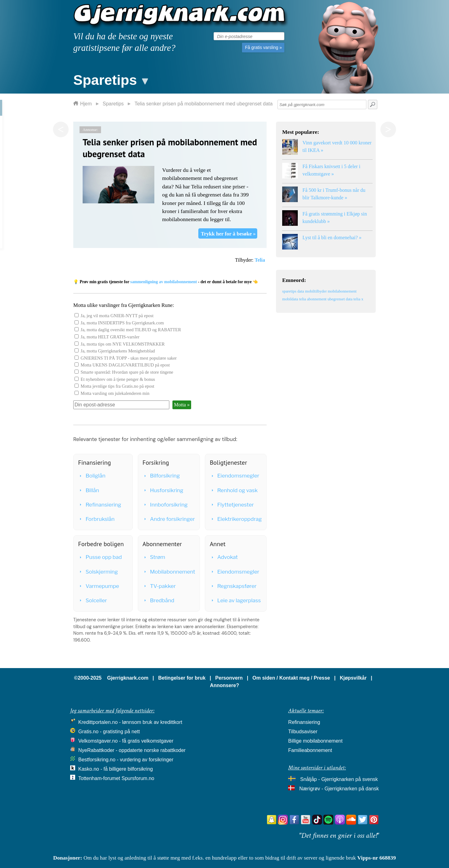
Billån (89, 490)
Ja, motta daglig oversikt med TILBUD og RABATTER (131, 330)
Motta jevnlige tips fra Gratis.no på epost (118, 386)
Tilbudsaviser (303, 732)
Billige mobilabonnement (315, 741)
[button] (110, 78)
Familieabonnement (310, 750)
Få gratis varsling (263, 47)
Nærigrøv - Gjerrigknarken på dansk (339, 789)
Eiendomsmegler (235, 476)
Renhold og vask (234, 490)
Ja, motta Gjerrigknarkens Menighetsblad (118, 351)
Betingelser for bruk (182, 678)
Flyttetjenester (232, 505)
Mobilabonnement (169, 572)
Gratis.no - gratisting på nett (109, 732)
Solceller (93, 600)
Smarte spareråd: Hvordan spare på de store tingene (127, 372)
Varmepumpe (99, 586)
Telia (260, 260)
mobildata (290, 299)
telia (302, 299)
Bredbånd (159, 600)
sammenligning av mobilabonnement (164, 282)
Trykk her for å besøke (228, 234)
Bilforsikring (162, 476)
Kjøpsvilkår (353, 678)
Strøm (154, 557)
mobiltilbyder (316, 291)
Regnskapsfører (234, 586)
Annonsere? (224, 685)
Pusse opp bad (100, 557)
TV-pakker (159, 586)
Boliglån (92, 476)
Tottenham (90, 778)
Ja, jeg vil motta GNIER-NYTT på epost (117, 316)
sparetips (289, 291)
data (301, 291)
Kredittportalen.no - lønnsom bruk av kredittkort (130, 722)
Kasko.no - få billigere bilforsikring (116, 769)
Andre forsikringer (169, 519)
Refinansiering (100, 505)
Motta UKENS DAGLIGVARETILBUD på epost (125, 365)
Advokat (224, 557)
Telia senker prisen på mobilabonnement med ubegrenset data (203, 104)
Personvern (229, 678)
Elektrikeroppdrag (236, 519)
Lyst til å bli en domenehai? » (332, 238)
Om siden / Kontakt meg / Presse (291, 678)
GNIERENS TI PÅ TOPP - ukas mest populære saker (129, 358)
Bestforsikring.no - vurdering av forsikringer (126, 760)
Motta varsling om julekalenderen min (115, 393)
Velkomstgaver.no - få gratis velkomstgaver (126, 741)
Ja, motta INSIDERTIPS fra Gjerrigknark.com (122, 323)
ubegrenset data (340, 299)
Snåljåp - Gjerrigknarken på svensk (339, 779)
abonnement (317, 299)
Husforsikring (163, 490)
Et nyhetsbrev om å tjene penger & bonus (118, 379)
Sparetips (113, 104)
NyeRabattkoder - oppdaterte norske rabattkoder (132, 750)
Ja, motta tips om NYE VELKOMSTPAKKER (123, 344)
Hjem (86, 104)
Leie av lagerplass (236, 600)
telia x (359, 299)
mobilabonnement (342, 291)
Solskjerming (98, 572)
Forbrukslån (97, 519)
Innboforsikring (165, 505)
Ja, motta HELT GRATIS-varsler (110, 337)
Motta (182, 405)
